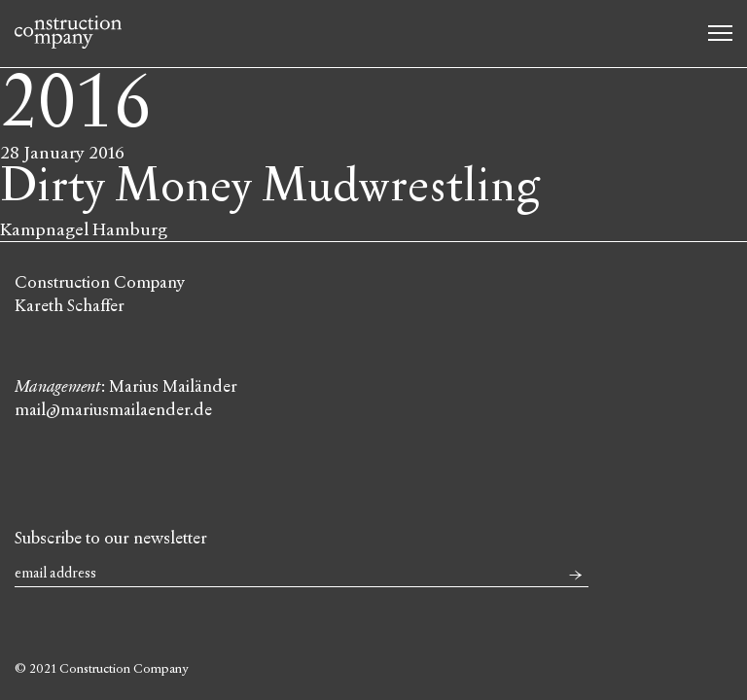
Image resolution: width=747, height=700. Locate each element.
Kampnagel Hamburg (84, 229)
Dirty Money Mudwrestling (270, 186)
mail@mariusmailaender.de (113, 410)
